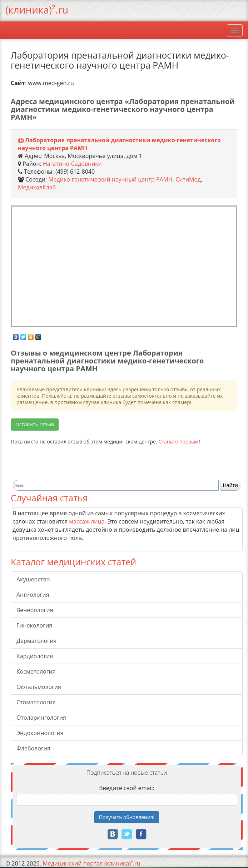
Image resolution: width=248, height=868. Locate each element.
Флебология (33, 748)
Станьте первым (178, 442)
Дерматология (36, 641)
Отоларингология (41, 718)
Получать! (127, 817)
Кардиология (35, 656)
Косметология (36, 671)
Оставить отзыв (35, 424)
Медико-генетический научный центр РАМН (110, 179)
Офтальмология (39, 687)
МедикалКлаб (37, 187)
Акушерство (33, 579)
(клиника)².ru (37, 10)
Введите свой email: (127, 788)
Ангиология (33, 595)
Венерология (35, 610)
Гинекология (34, 625)
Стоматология (36, 702)
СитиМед (188, 179)
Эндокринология (40, 733)
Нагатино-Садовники (72, 164)
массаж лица (87, 521)
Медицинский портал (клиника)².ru (91, 863)
